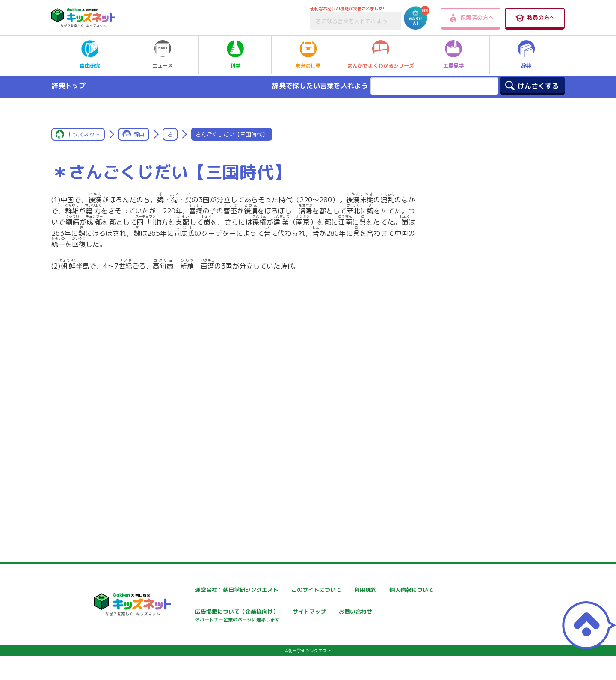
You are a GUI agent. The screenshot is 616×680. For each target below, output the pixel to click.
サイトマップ (392, 613)
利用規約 (386, 590)
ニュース (163, 55)
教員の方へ (535, 18)
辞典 (526, 55)
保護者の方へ (471, 18)
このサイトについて (298, 590)
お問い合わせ (187, 643)
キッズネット (83, 134)
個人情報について (192, 613)
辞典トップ (68, 86)
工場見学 (453, 55)
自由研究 (90, 55)
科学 (235, 55)
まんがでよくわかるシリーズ (381, 55)
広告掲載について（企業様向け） (316, 617)
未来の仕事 (308, 55)
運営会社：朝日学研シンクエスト (213, 590)
